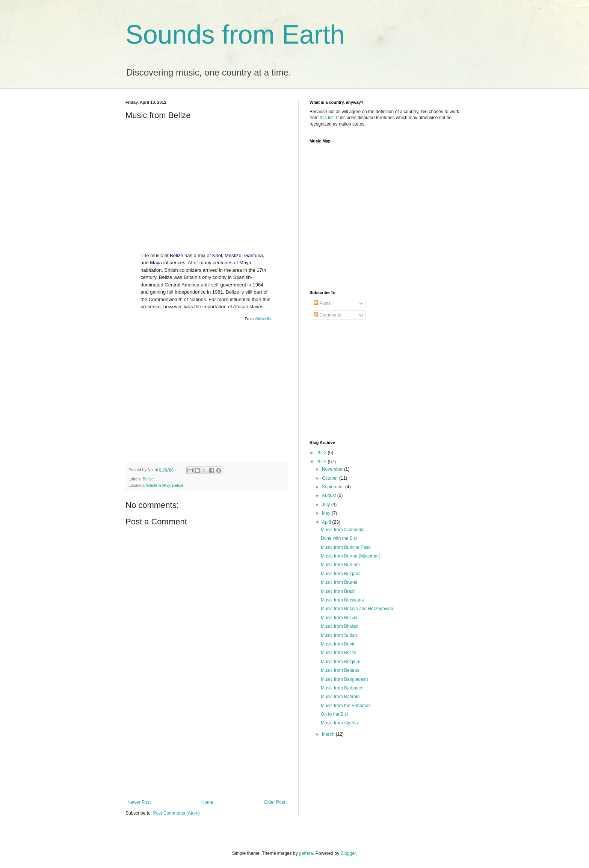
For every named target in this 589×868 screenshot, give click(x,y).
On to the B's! (334, 714)
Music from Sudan (339, 635)
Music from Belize (339, 653)
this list (327, 118)
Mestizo (233, 255)
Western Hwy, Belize (165, 485)
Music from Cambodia (343, 530)
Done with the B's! (339, 538)
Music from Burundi (340, 565)
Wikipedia (263, 319)
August (330, 495)
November (333, 469)
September (334, 487)
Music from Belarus (340, 670)
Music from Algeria (339, 723)
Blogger (348, 853)
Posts (322, 303)
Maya (156, 263)
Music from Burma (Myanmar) (351, 556)
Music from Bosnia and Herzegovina (357, 609)
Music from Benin (338, 644)
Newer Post (139, 802)
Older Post (274, 802)
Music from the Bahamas (346, 706)
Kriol (217, 255)
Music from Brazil (338, 591)
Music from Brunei (339, 582)
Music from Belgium (341, 662)
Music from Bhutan (340, 626)
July (327, 504)
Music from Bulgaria (341, 574)
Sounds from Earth (235, 35)
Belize (176, 255)
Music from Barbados (342, 688)
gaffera (306, 853)
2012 (322, 462)
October (331, 478)
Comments (327, 315)
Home (207, 802)
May (327, 513)
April (327, 522)
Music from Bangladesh (344, 679)
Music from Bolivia (339, 618)
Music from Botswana (342, 600)
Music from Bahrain (340, 697)
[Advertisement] (206, 743)
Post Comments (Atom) (176, 813)
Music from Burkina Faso (346, 547)
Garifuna (254, 255)
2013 (322, 453)
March (329, 734)
